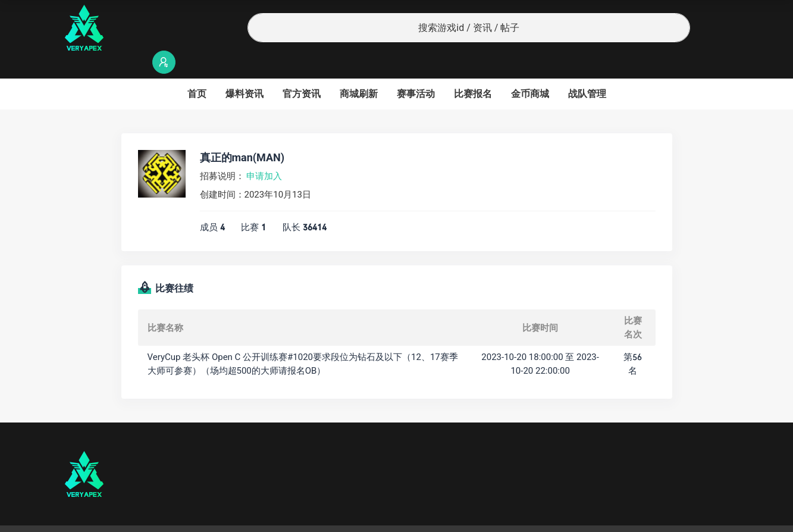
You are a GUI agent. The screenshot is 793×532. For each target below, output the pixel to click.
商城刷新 (359, 71)
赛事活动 (416, 71)
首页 (197, 71)
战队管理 (587, 71)
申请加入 (264, 153)
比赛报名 (473, 71)
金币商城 (530, 71)
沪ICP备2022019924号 (217, 517)
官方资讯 (302, 71)
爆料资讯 (245, 71)
